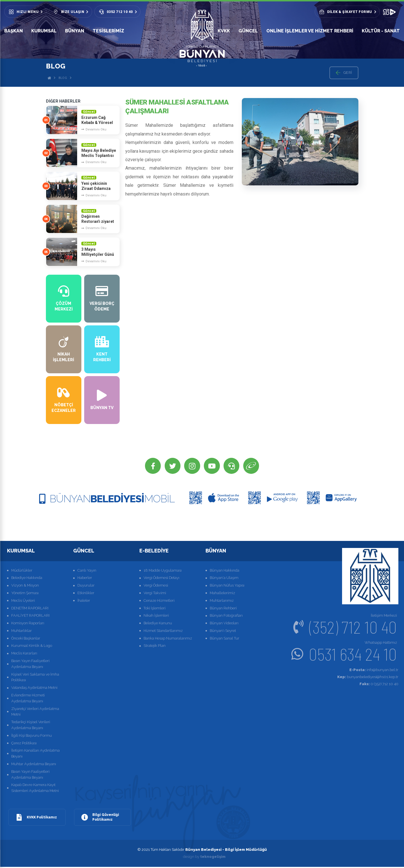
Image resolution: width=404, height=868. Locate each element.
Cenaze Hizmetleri (159, 601)
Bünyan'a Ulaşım (224, 579)
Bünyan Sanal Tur (225, 639)
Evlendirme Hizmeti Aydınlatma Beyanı (28, 699)
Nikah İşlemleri (156, 617)
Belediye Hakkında (27, 579)
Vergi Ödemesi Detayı (161, 579)
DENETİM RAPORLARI (30, 609)
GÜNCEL (248, 31)
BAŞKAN (14, 32)
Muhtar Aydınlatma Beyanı (34, 765)
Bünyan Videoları (224, 624)
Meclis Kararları (24, 654)
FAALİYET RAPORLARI (30, 617)
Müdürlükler (22, 571)
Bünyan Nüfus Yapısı (227, 586)
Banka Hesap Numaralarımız (168, 639)
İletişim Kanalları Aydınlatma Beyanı (35, 754)
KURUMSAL (44, 31)
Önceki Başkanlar (26, 639)
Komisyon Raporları (28, 624)
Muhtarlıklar (22, 631)
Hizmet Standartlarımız (163, 631)
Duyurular (86, 586)
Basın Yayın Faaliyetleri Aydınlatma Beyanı (30, 665)
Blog (63, 78)
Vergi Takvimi (155, 594)
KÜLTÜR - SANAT (381, 31)
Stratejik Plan (155, 647)
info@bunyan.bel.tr (374, 671)
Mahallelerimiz (222, 594)
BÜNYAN (75, 31)
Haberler (85, 579)
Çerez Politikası (24, 744)
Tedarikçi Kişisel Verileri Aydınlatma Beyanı (31, 726)
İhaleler (84, 601)
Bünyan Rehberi (223, 609)
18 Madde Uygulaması (163, 571)
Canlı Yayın (87, 571)
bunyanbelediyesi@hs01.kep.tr (368, 678)
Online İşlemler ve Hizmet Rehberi (310, 31)
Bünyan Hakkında (225, 571)
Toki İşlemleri (155, 609)
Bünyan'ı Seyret (223, 631)
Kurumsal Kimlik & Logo (32, 647)
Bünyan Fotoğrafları (226, 617)
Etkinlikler (86, 594)
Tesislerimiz (108, 31)
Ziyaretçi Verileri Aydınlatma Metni (35, 712)
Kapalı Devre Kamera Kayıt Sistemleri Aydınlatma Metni (35, 789)
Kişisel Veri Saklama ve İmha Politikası (35, 678)
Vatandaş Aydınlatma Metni (34, 689)
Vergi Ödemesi (156, 586)
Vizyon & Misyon (25, 586)
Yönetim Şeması (25, 594)
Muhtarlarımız (222, 601)
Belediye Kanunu (158, 624)
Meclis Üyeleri (23, 601)
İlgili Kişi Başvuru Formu (32, 736)
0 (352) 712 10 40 (379, 685)
